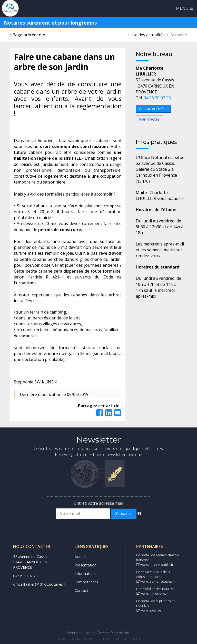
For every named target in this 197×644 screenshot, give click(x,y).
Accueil (80, 557)
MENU (185, 8)
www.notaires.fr (151, 610)
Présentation (86, 565)
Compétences (86, 582)
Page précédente (28, 35)
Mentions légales (81, 633)
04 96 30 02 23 (157, 98)
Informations (86, 573)
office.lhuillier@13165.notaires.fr (40, 584)
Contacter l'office (153, 109)
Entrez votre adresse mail (99, 503)
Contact (81, 590)
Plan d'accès (149, 119)
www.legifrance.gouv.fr (156, 581)
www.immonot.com (153, 593)
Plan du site (121, 633)
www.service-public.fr (155, 565)
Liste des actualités (146, 35)
